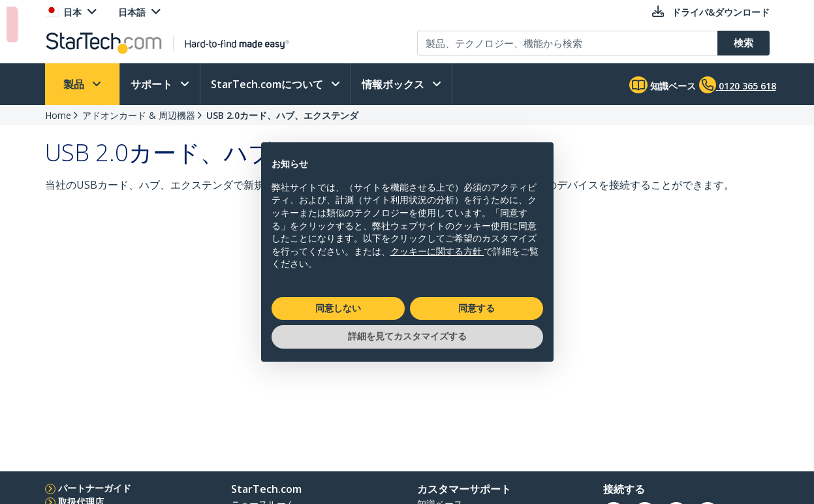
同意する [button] (477, 308)
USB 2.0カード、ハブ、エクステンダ (282, 115)
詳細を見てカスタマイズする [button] (407, 336)
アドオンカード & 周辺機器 (139, 115)
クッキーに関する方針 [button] (437, 251)
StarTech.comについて (268, 84)
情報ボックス (394, 84)
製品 (75, 84)
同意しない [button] (338, 308)
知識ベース (663, 85)
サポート (153, 84)
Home (58, 115)
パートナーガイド (95, 488)
